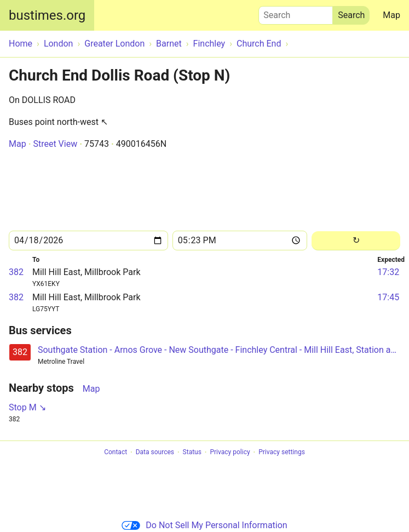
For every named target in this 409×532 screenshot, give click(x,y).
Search (296, 13)
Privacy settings (282, 453)
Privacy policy (230, 453)
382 (16, 272)
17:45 (388, 297)
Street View (55, 144)
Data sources (155, 453)
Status (192, 453)
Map (391, 15)
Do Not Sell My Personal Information (204, 525)
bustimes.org (47, 15)
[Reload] (356, 241)
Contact (116, 453)
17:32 (388, 272)
